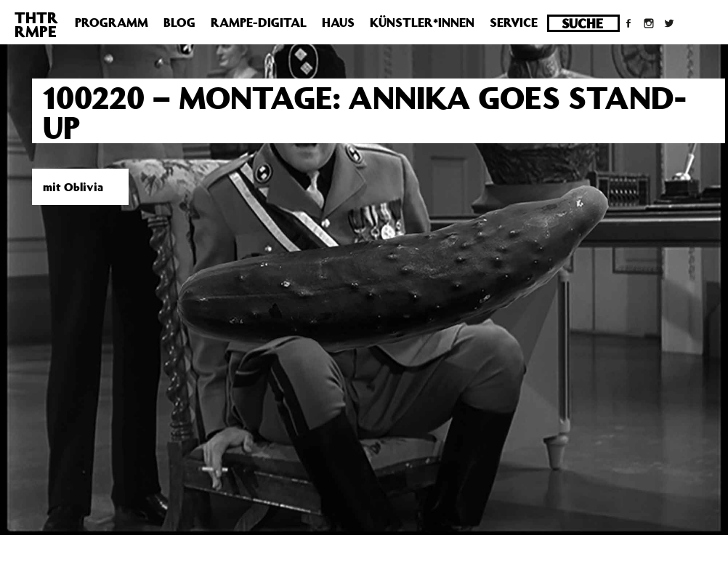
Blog (179, 23)
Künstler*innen (422, 23)
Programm (112, 23)
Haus (338, 23)
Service (514, 23)
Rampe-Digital (259, 23)
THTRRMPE (36, 24)
